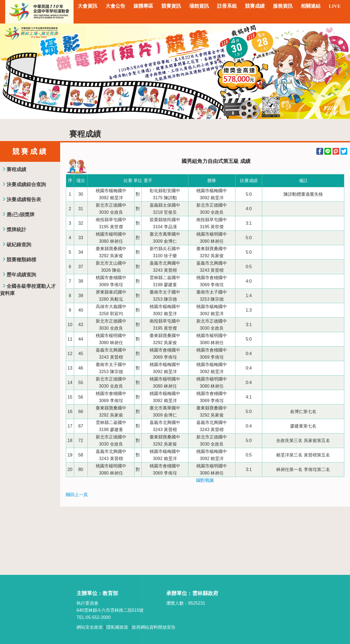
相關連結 (311, 6)
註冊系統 (227, 6)
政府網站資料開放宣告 (154, 627)
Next (340, 71)
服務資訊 (283, 6)
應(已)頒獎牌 (21, 215)
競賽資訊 (171, 6)
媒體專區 (143, 6)
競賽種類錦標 (21, 260)
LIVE (335, 6)
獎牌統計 (16, 230)
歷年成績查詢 (21, 275)
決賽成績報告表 (24, 200)
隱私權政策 (117, 627)
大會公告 (115, 6)
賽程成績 (16, 169)
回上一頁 (77, 495)
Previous (10, 71)
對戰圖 (205, 480)
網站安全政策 (90, 627)
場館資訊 (199, 6)
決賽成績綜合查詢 (26, 185)
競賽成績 (255, 6)
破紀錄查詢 (19, 245)
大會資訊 (87, 6)
